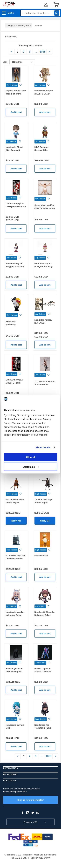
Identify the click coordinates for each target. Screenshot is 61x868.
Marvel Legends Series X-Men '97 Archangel (43, 671)
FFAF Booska (41, 556)
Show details (43, 447)
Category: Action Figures (19, 25)
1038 (43, 52)
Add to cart (16, 112)
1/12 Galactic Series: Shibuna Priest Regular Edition (45, 385)
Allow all (30, 457)
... (36, 52)
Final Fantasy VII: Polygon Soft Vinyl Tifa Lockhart (15, 266)
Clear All (38, 25)
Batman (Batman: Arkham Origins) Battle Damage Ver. (15, 671)
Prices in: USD (30, 822)
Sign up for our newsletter (30, 800)
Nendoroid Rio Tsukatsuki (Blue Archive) (43, 728)
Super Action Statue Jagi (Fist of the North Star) (16, 94)
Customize (31, 467)
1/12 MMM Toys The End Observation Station (16, 559)
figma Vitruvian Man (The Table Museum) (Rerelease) (45, 208)
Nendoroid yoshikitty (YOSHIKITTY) (13, 325)
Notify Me (16, 521)
